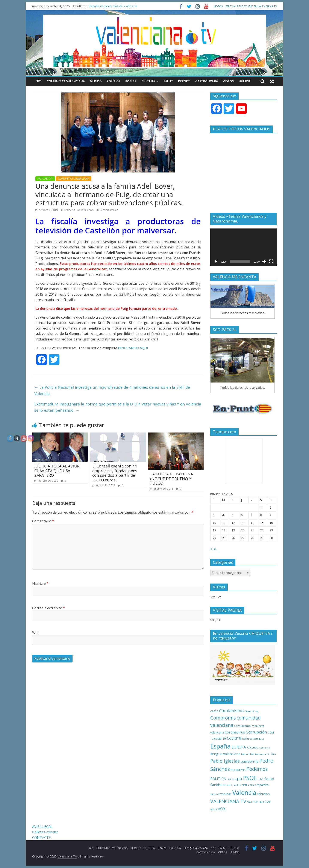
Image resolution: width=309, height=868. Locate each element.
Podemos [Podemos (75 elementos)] (257, 769)
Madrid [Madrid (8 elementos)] (245, 754)
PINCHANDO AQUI (133, 348)
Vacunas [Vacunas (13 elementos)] (226, 794)
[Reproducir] (216, 262)
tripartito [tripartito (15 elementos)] (263, 785)
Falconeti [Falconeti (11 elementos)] (252, 748)
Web (36, 633)
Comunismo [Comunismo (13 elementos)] (242, 726)
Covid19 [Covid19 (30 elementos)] (234, 738)
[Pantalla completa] (271, 262)
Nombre (40, 583)
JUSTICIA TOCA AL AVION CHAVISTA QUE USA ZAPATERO (57, 471)
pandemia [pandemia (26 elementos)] (250, 761)
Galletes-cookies (45, 832)
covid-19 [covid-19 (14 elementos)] (220, 739)
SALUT (168, 81)
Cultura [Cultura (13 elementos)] (247, 739)
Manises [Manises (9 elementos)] (255, 754)
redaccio (70, 210)
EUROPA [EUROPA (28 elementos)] (239, 747)
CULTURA (148, 81)
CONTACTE (41, 838)
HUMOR (245, 81)
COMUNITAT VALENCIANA (66, 81)
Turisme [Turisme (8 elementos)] (215, 794)
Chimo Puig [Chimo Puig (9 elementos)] (251, 711)
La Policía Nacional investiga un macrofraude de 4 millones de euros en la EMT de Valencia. (112, 390)
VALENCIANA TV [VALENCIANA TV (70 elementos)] (228, 801)
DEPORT (184, 81)
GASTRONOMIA (207, 81)
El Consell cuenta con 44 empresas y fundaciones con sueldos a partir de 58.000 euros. (115, 473)
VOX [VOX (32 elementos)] (222, 809)
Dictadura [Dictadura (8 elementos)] (258, 739)
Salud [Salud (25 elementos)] (269, 779)
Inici (38, 81)
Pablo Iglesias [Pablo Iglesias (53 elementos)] (225, 761)
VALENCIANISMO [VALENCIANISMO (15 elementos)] (259, 802)
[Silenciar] (264, 262)
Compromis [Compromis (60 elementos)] (223, 718)
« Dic (214, 549)
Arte (213, 848)
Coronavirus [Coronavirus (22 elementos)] (235, 732)
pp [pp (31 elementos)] (239, 778)
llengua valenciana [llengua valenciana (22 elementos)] (225, 754)
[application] (244, 247)
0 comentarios (107, 210)
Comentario (43, 521)
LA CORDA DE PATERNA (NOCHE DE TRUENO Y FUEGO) (172, 479)
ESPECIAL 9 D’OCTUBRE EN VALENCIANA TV (251, 6)
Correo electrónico (49, 608)
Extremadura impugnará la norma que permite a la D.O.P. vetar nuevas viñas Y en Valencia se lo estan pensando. (118, 407)
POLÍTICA (114, 81)
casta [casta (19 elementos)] (214, 711)
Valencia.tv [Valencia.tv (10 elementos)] (264, 794)
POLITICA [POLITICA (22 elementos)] (218, 779)
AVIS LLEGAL (42, 827)
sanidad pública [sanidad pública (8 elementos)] (232, 785)
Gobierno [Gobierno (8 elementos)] (264, 748)
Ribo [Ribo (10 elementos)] (261, 779)
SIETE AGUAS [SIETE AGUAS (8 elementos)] (249, 785)
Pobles (131, 81)
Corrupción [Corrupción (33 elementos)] (256, 732)
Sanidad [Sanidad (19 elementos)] (216, 785)
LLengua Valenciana (196, 848)
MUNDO (96, 81)
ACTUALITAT (45, 179)
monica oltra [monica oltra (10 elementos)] (268, 754)
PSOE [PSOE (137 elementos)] (250, 778)
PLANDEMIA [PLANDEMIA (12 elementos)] (238, 770)
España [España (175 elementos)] (220, 746)
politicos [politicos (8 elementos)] (231, 779)
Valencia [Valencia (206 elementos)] (244, 792)
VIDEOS (218, 6)
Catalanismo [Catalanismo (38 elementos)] (231, 711)
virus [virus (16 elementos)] (214, 809)
